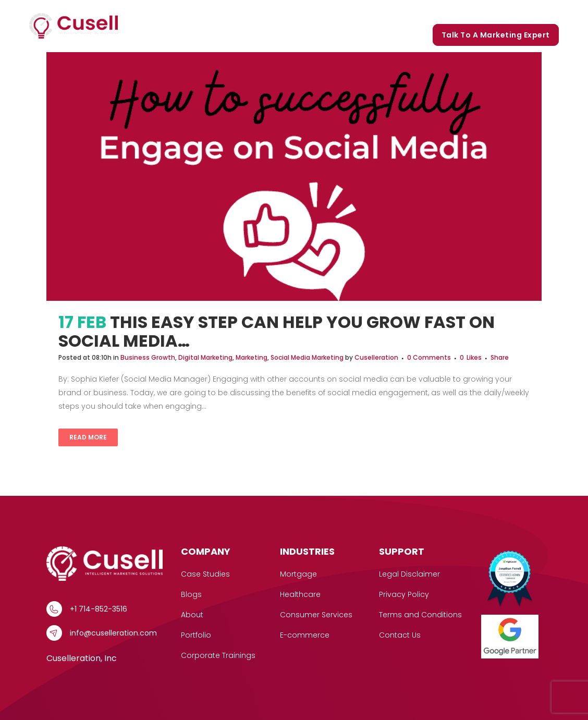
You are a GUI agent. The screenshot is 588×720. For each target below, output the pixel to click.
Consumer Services (316, 615)
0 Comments (429, 357)
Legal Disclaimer (409, 574)
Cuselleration (376, 357)
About (192, 615)
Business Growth (148, 357)
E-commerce (305, 635)
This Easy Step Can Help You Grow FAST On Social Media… (277, 331)
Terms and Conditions (420, 615)
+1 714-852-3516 (99, 609)
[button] (260, 12)
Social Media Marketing (307, 357)
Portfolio (411, 11)
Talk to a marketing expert (496, 35)
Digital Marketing (205, 357)
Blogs (452, 11)
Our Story (362, 11)
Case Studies (304, 11)
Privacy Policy (404, 594)
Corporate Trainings (514, 11)
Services (243, 12)
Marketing (252, 357)
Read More (88, 437)
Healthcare (300, 594)
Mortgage (298, 574)
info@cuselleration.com (113, 633)
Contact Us (400, 635)
